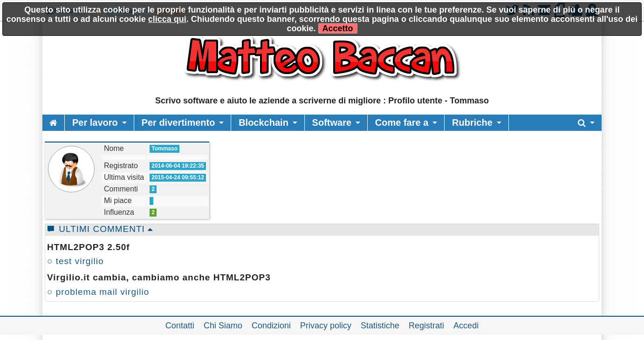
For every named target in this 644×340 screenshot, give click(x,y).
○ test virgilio (75, 261)
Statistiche (380, 326)
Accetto (338, 28)
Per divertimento (178, 122)
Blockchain (264, 122)
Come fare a (402, 122)
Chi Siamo (223, 326)
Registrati (426, 326)
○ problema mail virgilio (98, 292)
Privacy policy (326, 326)
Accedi (466, 326)
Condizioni (271, 326)
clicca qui (167, 19)
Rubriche (472, 122)
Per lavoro (95, 122)
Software (332, 122)
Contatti (180, 326)
